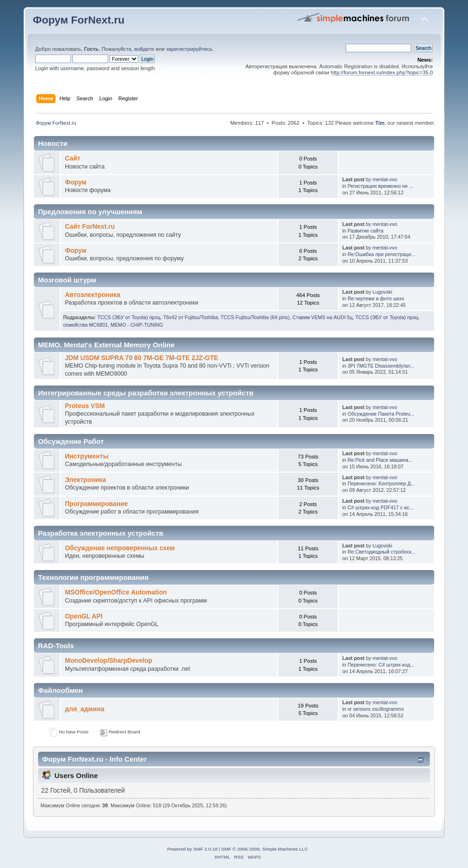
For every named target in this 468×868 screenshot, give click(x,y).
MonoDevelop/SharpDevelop (109, 661)
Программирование (96, 504)
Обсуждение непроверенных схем (120, 548)
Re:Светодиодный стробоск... (382, 552)
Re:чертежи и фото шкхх (376, 298)
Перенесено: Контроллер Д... (381, 483)
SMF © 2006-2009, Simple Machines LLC (264, 849)
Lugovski (382, 292)
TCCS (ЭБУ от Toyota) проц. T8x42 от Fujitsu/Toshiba (158, 317)
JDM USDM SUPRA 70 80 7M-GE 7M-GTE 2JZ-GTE (142, 358)
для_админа (85, 709)
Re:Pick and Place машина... (380, 460)
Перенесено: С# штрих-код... (381, 665)
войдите (144, 49)
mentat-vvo (385, 179)
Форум (76, 182)
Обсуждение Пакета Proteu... (381, 414)
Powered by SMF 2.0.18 (192, 849)
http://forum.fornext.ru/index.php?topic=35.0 (382, 72)
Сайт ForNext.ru (90, 227)
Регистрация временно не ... (381, 186)
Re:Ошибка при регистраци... (381, 254)
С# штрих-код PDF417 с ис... (381, 507)
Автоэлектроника (93, 295)
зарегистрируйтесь (189, 49)
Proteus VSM (85, 406)
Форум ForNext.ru (79, 20)
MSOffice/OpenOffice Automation (116, 592)
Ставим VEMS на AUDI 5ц (323, 317)
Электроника (85, 480)
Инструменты (87, 456)
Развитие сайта (365, 231)
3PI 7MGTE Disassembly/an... (381, 366)
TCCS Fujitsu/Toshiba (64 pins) (255, 317)
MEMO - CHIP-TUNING (137, 325)
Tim (380, 123)
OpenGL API (84, 616)
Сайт (73, 158)
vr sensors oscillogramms (376, 709)
